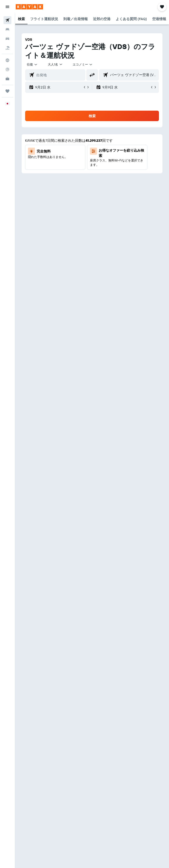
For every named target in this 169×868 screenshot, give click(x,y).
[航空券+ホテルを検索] (7, 48)
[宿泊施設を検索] (7, 29)
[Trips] (7, 91)
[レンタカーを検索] (7, 39)
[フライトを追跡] (7, 69)
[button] (7, 7)
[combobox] (83, 64)
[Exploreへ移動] (7, 60)
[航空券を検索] (7, 20)
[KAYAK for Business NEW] (7, 79)
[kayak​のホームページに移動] (29, 7)
